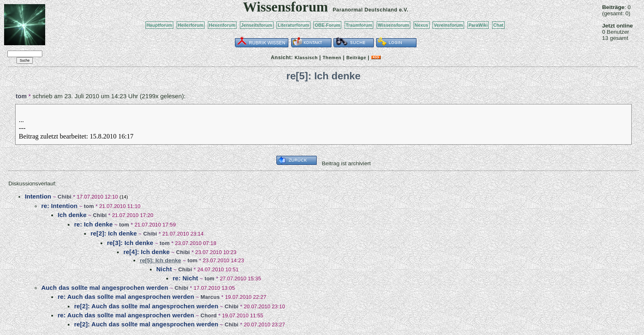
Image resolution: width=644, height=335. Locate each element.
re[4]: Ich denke (146, 252)
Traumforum (359, 25)
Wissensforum (393, 25)
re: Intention (59, 206)
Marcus (210, 297)
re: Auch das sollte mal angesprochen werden (126, 297)
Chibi (64, 197)
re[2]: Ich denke (114, 233)
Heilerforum (191, 25)
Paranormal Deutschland (365, 10)
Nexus (422, 25)
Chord (208, 315)
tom (21, 96)
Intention (38, 196)
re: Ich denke (93, 224)
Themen (332, 58)
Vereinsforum (448, 25)
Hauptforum (160, 25)
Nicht (164, 269)
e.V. (404, 10)
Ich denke (72, 215)
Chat (498, 25)
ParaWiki (478, 25)
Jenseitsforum (257, 25)
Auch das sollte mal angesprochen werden (105, 288)
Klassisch (306, 58)
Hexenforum (222, 25)
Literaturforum (293, 25)
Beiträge (356, 58)
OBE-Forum (327, 25)
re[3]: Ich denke (130, 243)
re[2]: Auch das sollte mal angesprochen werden (146, 306)
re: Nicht (185, 278)
